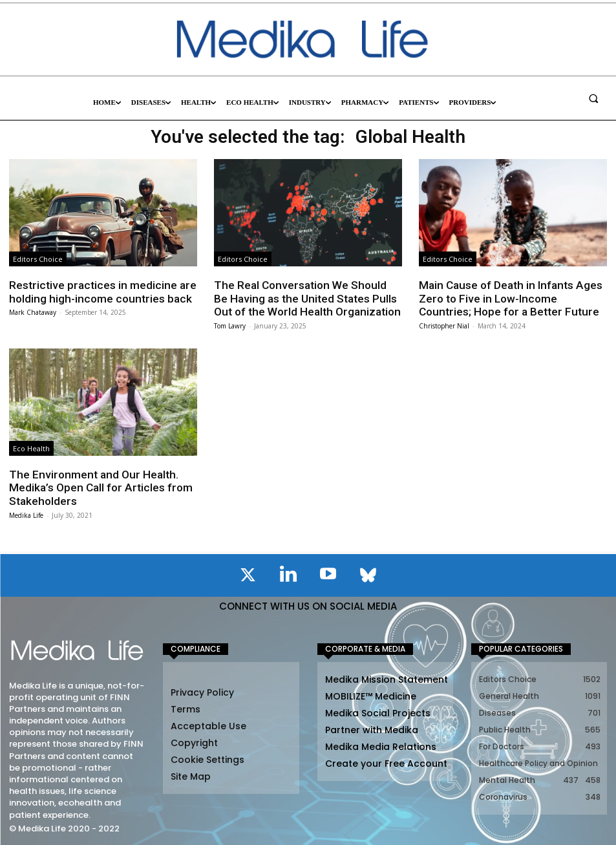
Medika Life (26, 514)
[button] (593, 98)
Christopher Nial (444, 325)
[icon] (248, 576)
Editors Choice (38, 259)
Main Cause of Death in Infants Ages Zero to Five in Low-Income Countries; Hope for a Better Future (513, 298)
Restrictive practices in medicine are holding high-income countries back (100, 292)
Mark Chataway (33, 312)
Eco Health (31, 448)
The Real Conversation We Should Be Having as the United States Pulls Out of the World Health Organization (306, 298)
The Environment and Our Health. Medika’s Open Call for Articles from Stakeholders (99, 487)
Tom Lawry (230, 325)
